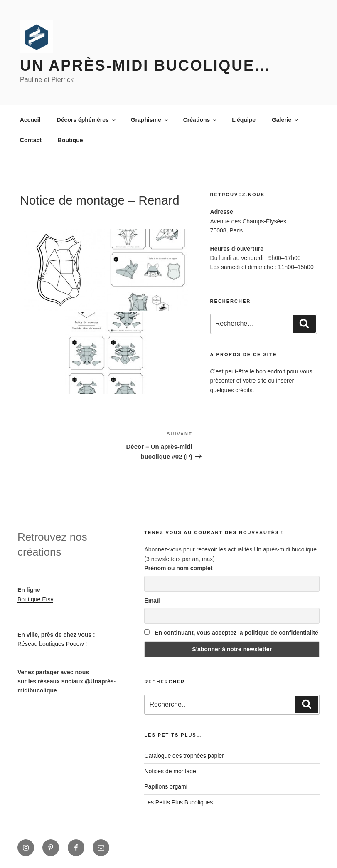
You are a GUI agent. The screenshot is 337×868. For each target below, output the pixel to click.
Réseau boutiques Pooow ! (52, 644)
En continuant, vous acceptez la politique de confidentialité (231, 633)
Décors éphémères (87, 120)
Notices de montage (170, 771)
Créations (201, 120)
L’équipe (244, 120)
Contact (31, 140)
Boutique (70, 140)
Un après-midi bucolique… (145, 66)
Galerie (285, 120)
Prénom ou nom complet (178, 568)
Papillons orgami (166, 786)
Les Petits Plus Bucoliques (178, 802)
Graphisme (150, 120)
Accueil (30, 120)
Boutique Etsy (35, 599)
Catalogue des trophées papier (184, 756)
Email (152, 601)
